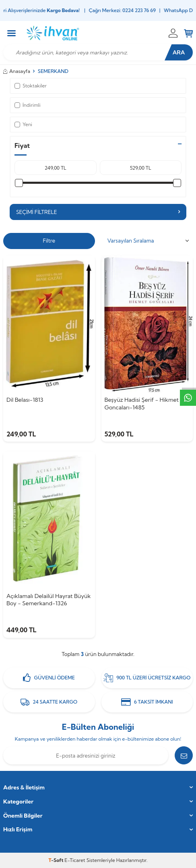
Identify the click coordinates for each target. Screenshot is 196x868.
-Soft (57, 860)
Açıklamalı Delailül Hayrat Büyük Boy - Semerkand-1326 (48, 600)
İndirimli (28, 105)
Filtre (49, 241)
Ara (179, 52)
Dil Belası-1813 (25, 400)
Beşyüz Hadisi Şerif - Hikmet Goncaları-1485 (142, 404)
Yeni (23, 124)
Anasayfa (17, 71)
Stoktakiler (31, 86)
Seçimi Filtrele (98, 212)
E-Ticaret (75, 860)
